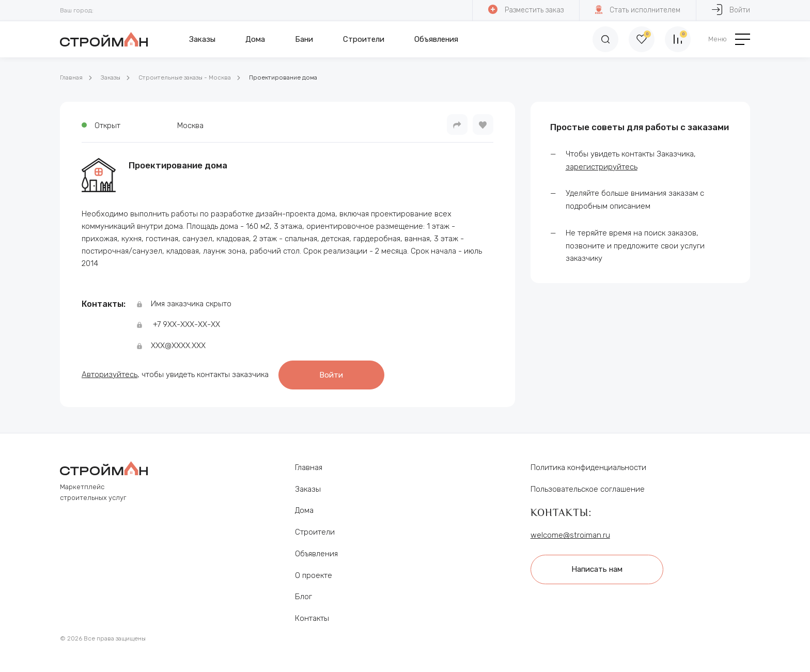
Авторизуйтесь (110, 374)
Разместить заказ (526, 10)
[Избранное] (642, 39)
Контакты (312, 618)
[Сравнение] (678, 39)
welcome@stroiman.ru (570, 535)
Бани (304, 39)
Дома (255, 39)
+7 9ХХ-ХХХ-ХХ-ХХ (186, 324)
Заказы (202, 39)
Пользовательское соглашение (588, 489)
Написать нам (597, 569)
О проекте (314, 575)
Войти (731, 10)
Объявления (436, 39)
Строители (364, 39)
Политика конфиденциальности (588, 467)
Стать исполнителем (638, 10)
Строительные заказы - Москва (185, 77)
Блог (303, 597)
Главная (71, 77)
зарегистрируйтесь (602, 167)
